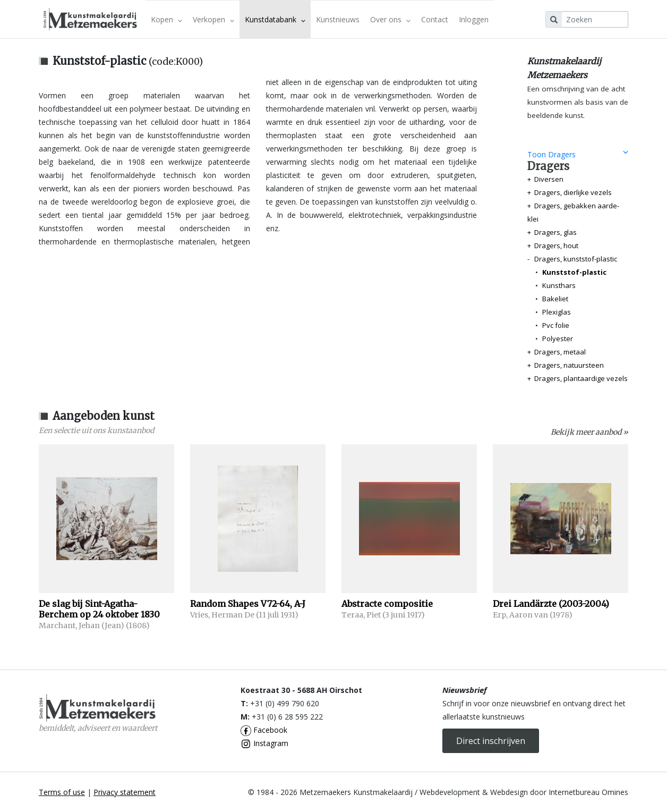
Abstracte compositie (387, 604)
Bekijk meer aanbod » (589, 432)
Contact (435, 19)
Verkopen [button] (213, 19)
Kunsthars (559, 285)
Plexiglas (557, 312)
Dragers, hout (556, 246)
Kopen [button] (166, 19)
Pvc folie (556, 325)
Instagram (264, 743)
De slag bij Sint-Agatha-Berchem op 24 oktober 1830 (99, 609)
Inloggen (474, 19)
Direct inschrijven (491, 741)
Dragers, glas (555, 232)
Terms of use (62, 792)
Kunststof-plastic (574, 272)
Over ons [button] (390, 19)
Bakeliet (555, 299)
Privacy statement (125, 792)
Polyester (558, 339)
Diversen (549, 179)
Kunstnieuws (338, 19)
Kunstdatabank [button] (275, 19)
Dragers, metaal (560, 352)
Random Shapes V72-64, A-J (248, 604)
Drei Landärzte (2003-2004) (551, 604)
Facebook (264, 730)
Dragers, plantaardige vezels (581, 378)
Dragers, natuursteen (569, 365)
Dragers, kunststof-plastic (576, 259)
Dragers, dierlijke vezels (573, 192)
